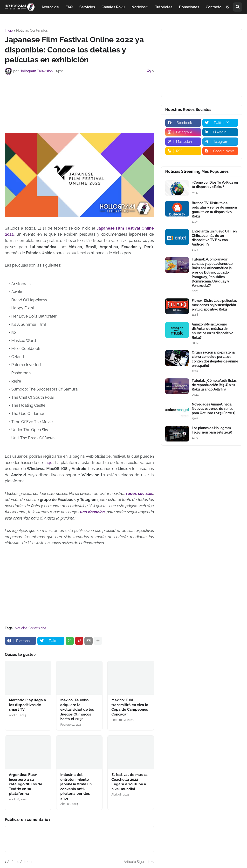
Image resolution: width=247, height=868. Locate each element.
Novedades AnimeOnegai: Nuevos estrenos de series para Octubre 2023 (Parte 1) (213, 409)
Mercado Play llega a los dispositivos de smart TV (27, 705)
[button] (228, 7)
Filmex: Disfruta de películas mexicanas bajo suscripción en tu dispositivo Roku (214, 305)
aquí (49, 463)
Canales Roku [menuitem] (113, 7)
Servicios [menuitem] (87, 7)
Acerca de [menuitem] (50, 7)
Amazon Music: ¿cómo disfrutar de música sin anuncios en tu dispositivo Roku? (213, 331)
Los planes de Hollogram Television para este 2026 (212, 430)
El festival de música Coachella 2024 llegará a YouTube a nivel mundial (130, 782)
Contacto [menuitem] (214, 7)
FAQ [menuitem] (69, 7)
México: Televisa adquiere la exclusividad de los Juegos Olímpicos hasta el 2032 (77, 709)
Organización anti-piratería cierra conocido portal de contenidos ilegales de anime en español (215, 359)
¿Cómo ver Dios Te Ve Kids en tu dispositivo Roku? (215, 185)
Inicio (9, 30)
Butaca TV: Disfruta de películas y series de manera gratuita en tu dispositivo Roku (214, 210)
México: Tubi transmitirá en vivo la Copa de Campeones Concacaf (130, 707)
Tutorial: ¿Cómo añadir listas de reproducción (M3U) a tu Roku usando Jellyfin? (214, 385)
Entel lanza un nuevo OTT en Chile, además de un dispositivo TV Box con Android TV (214, 238)
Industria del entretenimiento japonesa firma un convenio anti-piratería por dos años (76, 787)
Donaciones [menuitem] (189, 7)
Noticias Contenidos (32, 30)
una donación (92, 512)
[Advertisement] (93, 92)
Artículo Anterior (20, 862)
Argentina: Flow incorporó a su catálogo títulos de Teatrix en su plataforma (26, 784)
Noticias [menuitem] (138, 7)
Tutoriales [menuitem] (164, 7)
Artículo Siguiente (138, 862)
